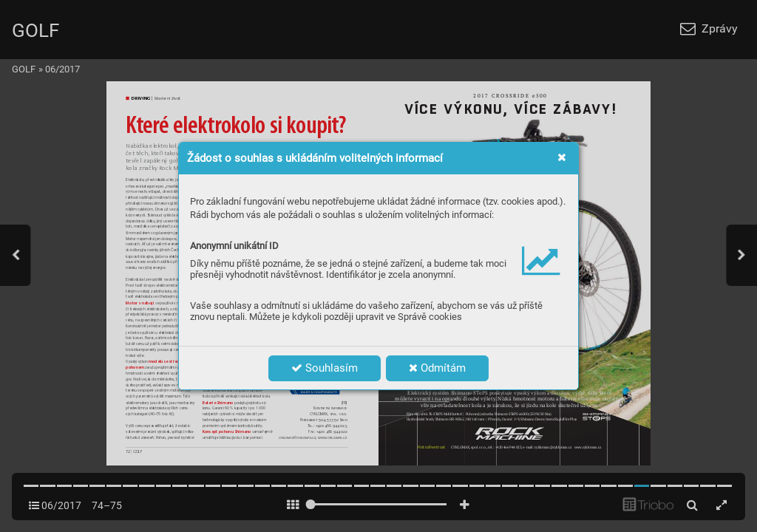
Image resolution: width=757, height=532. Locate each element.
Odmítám (437, 368)
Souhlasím (325, 368)
